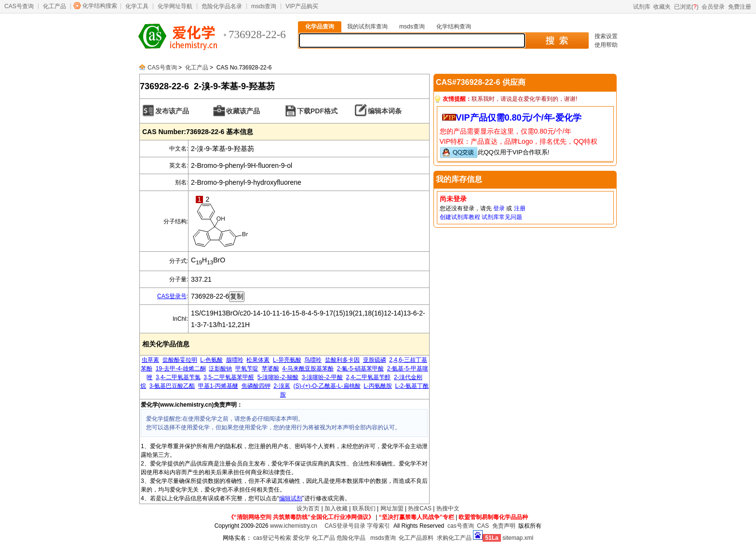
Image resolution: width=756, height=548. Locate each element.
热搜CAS (420, 508)
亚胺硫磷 (375, 360)
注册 (520, 208)
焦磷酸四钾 (256, 386)
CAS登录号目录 (345, 526)
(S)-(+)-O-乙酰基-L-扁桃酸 (327, 386)
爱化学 (301, 538)
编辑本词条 (385, 111)
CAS (483, 526)
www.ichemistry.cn (294, 526)
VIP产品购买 (302, 6)
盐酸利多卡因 (342, 360)
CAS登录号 (172, 296)
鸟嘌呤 (313, 360)
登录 (499, 208)
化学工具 (137, 6)
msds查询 (264, 6)
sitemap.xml (518, 538)
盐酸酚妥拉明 (180, 360)
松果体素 (258, 360)
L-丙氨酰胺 (378, 386)
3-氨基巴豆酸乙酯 (172, 386)
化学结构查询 (454, 27)
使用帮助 (606, 45)
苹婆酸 (270, 369)
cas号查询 (461, 526)
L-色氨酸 (211, 360)
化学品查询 (320, 27)
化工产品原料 (416, 538)
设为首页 (308, 508)
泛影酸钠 (220, 369)
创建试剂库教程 (460, 217)
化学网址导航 (175, 6)
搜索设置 (606, 36)
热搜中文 (448, 508)
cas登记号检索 (272, 538)
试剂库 (642, 7)
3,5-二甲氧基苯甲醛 (229, 377)
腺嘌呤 (235, 360)
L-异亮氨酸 (287, 360)
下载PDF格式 (317, 111)
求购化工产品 (454, 538)
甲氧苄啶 (247, 369)
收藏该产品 (243, 111)
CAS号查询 (19, 6)
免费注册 (740, 7)
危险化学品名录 (222, 6)
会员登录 (713, 7)
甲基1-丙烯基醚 (218, 386)
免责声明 (504, 526)
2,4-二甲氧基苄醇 (369, 377)
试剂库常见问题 (502, 217)
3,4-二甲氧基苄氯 (178, 377)
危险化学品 (351, 538)
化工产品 (54, 6)
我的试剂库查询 (367, 27)
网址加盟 (392, 508)
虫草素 (150, 360)
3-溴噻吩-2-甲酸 (322, 377)
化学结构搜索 (100, 6)
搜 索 (557, 41)
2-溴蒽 (282, 386)
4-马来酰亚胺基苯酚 (308, 369)
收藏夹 (662, 7)
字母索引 (378, 526)
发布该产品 (172, 111)
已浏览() (686, 7)
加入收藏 (336, 508)
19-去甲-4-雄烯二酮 (181, 369)
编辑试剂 (291, 498)
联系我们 (364, 508)
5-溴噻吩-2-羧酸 (278, 377)
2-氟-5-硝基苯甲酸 (360, 369)
